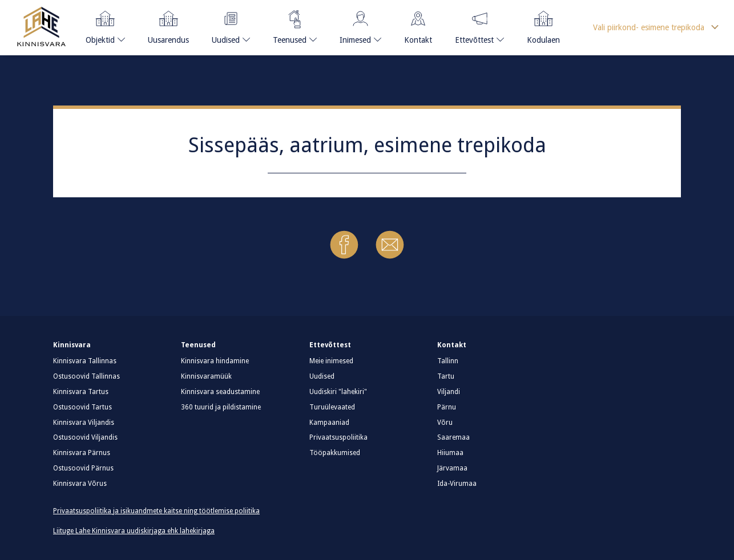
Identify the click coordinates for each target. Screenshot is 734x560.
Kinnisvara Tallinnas (85, 361)
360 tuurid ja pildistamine (221, 407)
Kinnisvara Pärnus (82, 453)
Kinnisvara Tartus (81, 392)
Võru (445, 423)
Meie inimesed (331, 361)
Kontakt (418, 25)
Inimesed (356, 25)
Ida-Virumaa (457, 484)
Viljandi (449, 392)
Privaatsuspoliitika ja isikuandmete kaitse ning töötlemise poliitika (156, 511)
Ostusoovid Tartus (82, 407)
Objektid (102, 25)
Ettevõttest (474, 25)
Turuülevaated (332, 407)
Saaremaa (453, 437)
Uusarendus (168, 25)
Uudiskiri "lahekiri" (338, 392)
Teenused (290, 25)
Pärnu (447, 407)
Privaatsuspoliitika (338, 437)
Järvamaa (452, 468)
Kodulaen (543, 25)
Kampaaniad (329, 423)
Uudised (228, 25)
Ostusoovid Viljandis (85, 437)
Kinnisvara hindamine (215, 361)
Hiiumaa (450, 453)
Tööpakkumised (335, 453)
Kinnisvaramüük (206, 376)
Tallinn (448, 361)
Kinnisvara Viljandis (84, 423)
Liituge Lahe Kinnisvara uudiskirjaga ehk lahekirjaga (134, 531)
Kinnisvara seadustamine (220, 392)
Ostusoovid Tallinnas (86, 376)
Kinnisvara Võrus (80, 484)
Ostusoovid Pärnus (83, 468)
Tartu (446, 376)
